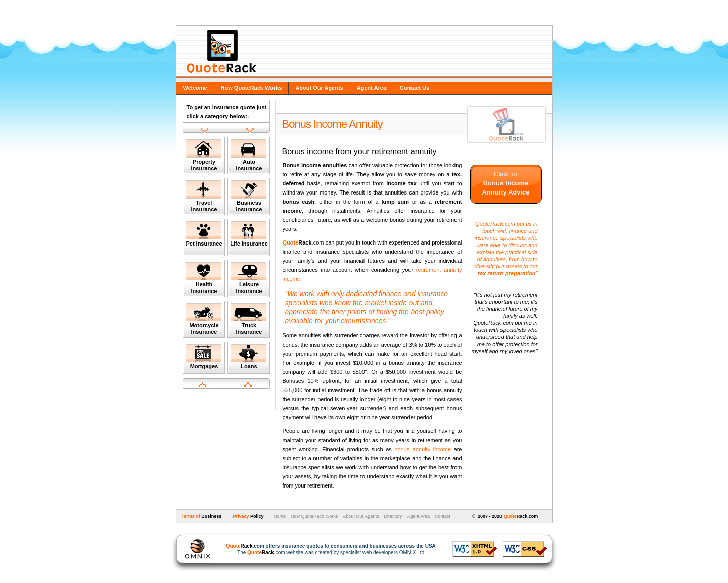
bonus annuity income (423, 449)
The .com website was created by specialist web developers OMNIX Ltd (326, 549)
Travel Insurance (203, 196)
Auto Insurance (248, 155)
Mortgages (203, 357)
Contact (443, 516)
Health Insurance (203, 278)
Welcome (195, 88)
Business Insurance (248, 196)
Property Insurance (203, 155)
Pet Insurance (204, 234)
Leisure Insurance (248, 278)
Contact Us (415, 88)
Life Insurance (249, 234)
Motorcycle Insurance (203, 319)
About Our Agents (319, 88)
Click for (506, 183)
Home (279, 516)
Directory (393, 516)
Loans (248, 357)
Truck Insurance (248, 319)
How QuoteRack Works (252, 88)
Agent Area (372, 88)
